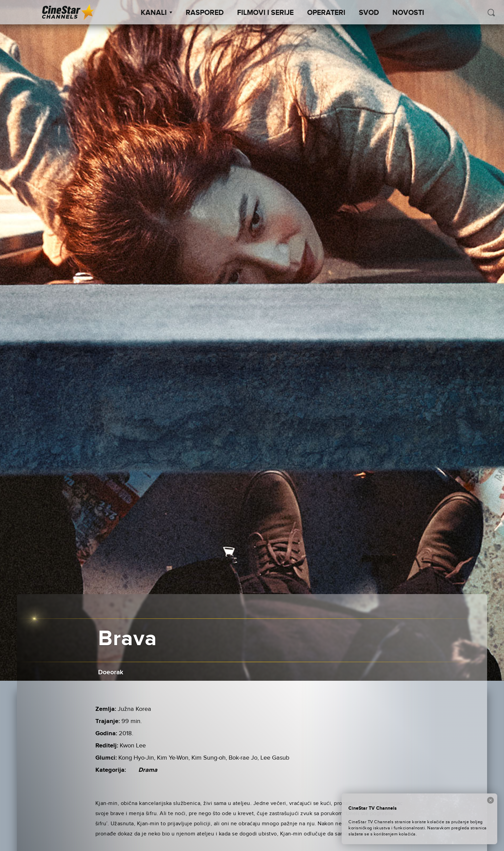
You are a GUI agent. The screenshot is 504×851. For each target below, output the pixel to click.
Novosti (408, 13)
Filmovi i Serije (265, 13)
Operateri (326, 13)
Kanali (156, 13)
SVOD (369, 13)
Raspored (205, 13)
